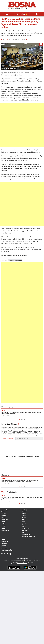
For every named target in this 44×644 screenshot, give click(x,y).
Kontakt (4, 545)
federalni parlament (15, 260)
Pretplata (4, 543)
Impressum (5, 547)
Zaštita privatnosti (7, 551)
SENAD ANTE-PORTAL (29, 536)
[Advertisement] (22, 125)
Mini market (5, 531)
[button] (41, 44)
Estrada (24, 527)
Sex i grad (25, 523)
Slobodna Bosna (22, 563)
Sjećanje (25, 510)
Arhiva (3, 539)
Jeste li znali (26, 529)
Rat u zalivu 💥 (22, 14)
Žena (24, 525)
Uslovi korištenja (7, 549)
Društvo (4, 529)
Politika (4, 514)
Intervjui (4, 516)
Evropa (4, 525)
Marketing (5, 541)
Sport (3, 521)
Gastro (24, 516)
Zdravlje (25, 514)
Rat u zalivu (5, 510)
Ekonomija (5, 519)
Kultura (24, 512)
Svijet (3, 527)
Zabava (24, 531)
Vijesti (3, 512)
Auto (23, 519)
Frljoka (24, 532)
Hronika (4, 517)
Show (24, 521)
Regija (3, 523)
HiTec (24, 517)
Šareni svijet (26, 534)
